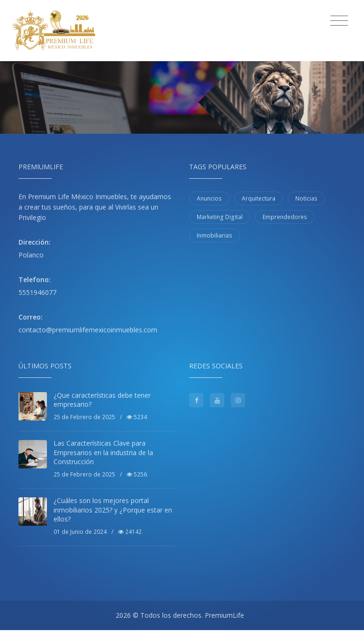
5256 (137, 474)
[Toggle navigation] (339, 21)
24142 (130, 532)
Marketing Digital (220, 217)
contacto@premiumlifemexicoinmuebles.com (88, 330)
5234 (137, 417)
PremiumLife (224, 615)
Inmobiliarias (214, 235)
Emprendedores (285, 217)
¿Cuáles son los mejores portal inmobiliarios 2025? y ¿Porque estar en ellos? (113, 510)
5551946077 (37, 292)
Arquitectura (259, 198)
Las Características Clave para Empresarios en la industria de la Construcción (103, 452)
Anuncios (209, 198)
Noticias (306, 198)
